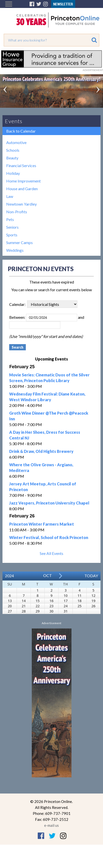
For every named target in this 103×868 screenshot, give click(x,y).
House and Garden (22, 189)
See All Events (51, 553)
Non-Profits (17, 212)
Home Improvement (23, 181)
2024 (9, 576)
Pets (10, 219)
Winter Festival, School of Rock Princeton (49, 537)
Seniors (12, 227)
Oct (48, 575)
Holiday (13, 173)
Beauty (12, 158)
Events (14, 121)
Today (91, 576)
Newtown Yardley (21, 204)
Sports (12, 235)
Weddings (15, 250)
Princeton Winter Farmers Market (42, 524)
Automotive (16, 142)
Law (10, 196)
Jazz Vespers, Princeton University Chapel (49, 503)
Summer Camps (19, 242)
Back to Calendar (21, 131)
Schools (13, 150)
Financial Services (21, 165)
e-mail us (51, 825)
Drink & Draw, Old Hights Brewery (41, 451)
